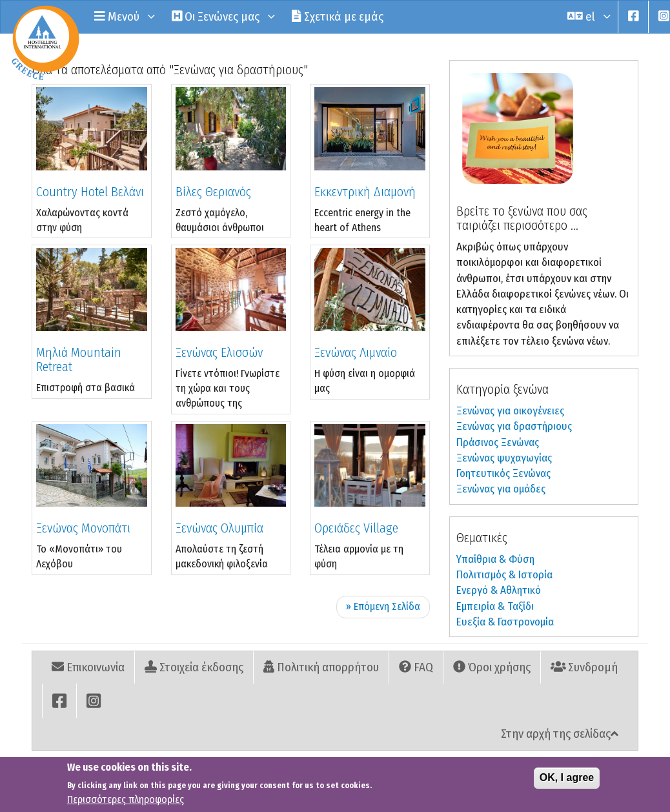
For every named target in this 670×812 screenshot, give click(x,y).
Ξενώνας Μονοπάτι (83, 528)
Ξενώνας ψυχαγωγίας (504, 458)
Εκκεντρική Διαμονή (365, 192)
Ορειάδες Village (356, 528)
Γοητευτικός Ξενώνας (503, 473)
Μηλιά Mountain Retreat (79, 360)
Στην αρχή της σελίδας (560, 734)
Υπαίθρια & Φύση (495, 559)
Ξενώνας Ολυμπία (219, 528)
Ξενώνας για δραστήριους (514, 426)
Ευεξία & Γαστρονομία (505, 622)
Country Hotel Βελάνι (90, 192)
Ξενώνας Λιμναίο (356, 352)
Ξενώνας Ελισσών (219, 352)
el (588, 16)
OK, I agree (567, 780)
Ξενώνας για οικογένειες (510, 411)
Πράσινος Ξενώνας (498, 442)
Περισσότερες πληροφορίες (126, 802)
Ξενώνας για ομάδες (501, 489)
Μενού (123, 16)
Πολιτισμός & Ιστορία (504, 575)
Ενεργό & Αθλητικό (499, 590)
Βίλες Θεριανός (213, 192)
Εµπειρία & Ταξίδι (495, 606)
